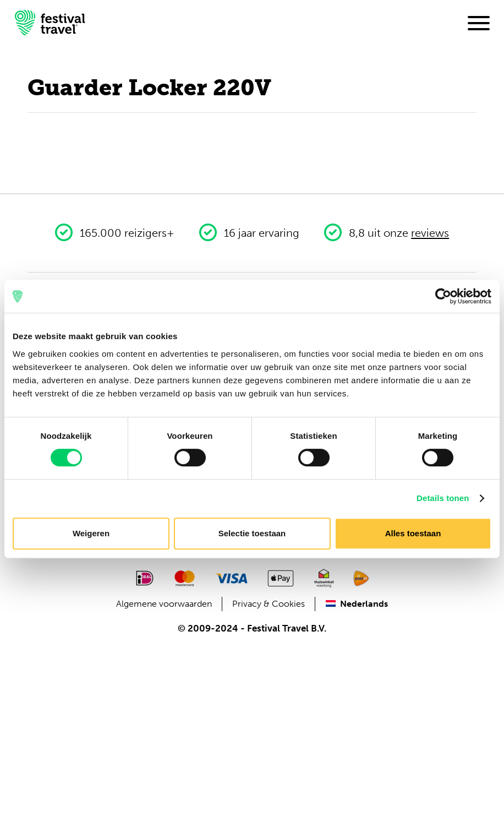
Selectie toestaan (252, 533)
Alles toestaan (413, 533)
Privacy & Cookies (269, 604)
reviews (430, 233)
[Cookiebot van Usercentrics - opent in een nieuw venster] (443, 296)
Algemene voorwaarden (164, 604)
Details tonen (443, 498)
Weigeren (91, 533)
